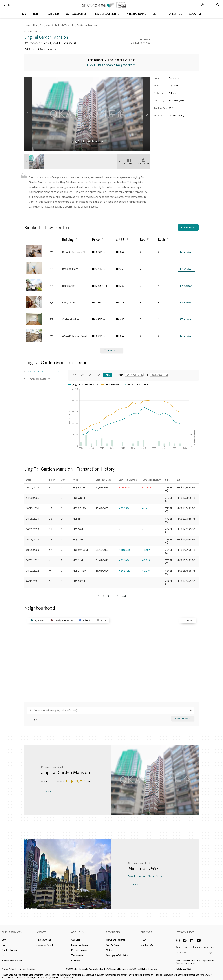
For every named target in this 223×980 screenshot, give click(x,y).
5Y (90, 373)
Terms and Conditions (26, 967)
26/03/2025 (32, 486)
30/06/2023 (32, 548)
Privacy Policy (8, 967)
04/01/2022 (32, 569)
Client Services (12, 930)
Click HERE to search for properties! (112, 63)
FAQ (143, 938)
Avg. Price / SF (36, 369)
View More (112, 349)
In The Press (78, 959)
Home (28, 25)
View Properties (137, 874)
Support (146, 930)
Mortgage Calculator (117, 953)
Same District (188, 226)
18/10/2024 (32, 506)
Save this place (183, 717)
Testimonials (78, 953)
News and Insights (116, 938)
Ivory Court (69, 301)
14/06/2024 (32, 517)
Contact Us (147, 943)
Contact (186, 250)
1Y (75, 373)
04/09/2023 (32, 527)
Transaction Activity (39, 377)
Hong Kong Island (42, 25)
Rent (4, 943)
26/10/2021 (32, 579)
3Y (82, 373)
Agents (41, 930)
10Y (99, 373)
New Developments (12, 959)
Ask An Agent (113, 943)
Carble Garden (70, 318)
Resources (113, 930)
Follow (48, 789)
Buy (4, 938)
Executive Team (79, 943)
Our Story (76, 938)
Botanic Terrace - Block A (76, 250)
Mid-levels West (62, 25)
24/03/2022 (32, 558)
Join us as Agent (45, 943)
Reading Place (70, 267)
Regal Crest (69, 284)
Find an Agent (44, 938)
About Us (77, 930)
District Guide (155, 874)
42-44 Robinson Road (74, 335)
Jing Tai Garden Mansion (84, 25)
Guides (110, 948)
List (3, 953)
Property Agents (80, 948)
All (108, 373)
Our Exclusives (9, 948)
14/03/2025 (32, 496)
